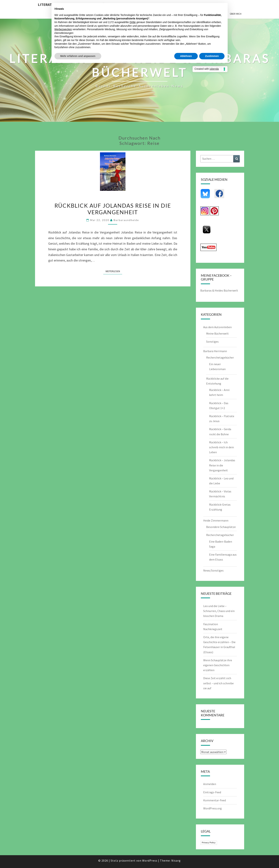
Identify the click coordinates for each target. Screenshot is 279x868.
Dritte (133, 22)
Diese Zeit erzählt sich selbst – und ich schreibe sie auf (218, 683)
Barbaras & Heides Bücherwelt (219, 290)
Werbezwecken (63, 29)
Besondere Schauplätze (221, 527)
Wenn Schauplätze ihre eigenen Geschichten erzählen (218, 665)
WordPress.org (213, 808)
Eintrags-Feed (212, 792)
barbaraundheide (126, 220)
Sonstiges (212, 342)
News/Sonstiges (213, 570)
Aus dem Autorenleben (217, 327)
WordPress (150, 860)
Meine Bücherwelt (217, 333)
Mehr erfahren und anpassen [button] (78, 56)
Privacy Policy (209, 843)
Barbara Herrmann (215, 351)
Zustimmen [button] (212, 56)
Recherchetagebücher (220, 357)
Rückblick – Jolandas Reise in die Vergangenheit (222, 465)
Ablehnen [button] (186, 56)
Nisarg (176, 860)
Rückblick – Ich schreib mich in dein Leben (221, 447)
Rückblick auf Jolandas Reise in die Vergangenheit (113, 209)
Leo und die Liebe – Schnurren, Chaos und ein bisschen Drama (219, 611)
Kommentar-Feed (215, 800)
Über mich (236, 14)
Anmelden (210, 784)
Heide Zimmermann (216, 520)
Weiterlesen (114, 271)
